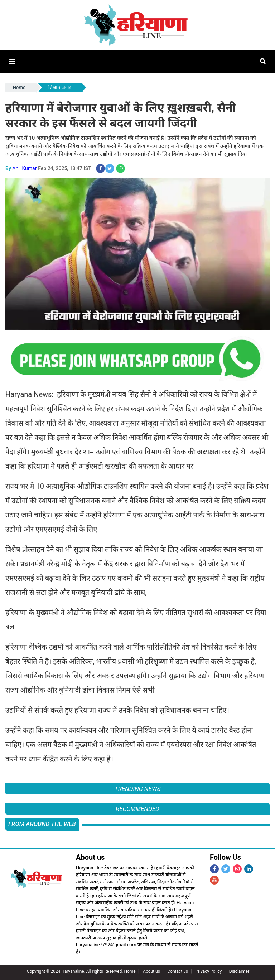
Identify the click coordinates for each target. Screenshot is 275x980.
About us (151, 971)
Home (19, 87)
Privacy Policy (208, 971)
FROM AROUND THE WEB (42, 824)
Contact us (178, 971)
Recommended (137, 809)
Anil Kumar (24, 168)
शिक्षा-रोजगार (60, 87)
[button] (12, 62)
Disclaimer (239, 971)
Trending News (137, 789)
